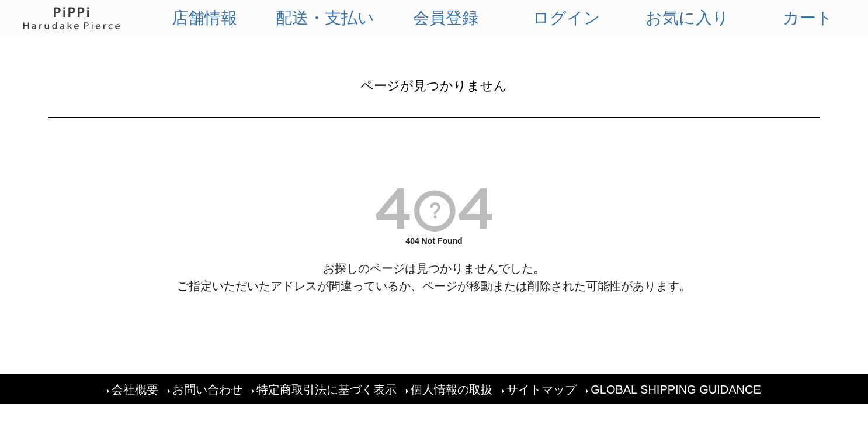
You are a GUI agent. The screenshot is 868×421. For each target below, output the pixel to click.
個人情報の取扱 (452, 389)
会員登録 (446, 18)
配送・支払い (325, 18)
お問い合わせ (207, 389)
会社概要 (135, 389)
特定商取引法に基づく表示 (327, 389)
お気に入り (687, 18)
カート (808, 18)
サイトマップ (541, 389)
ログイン (567, 18)
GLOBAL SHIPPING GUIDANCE (676, 389)
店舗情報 (204, 18)
